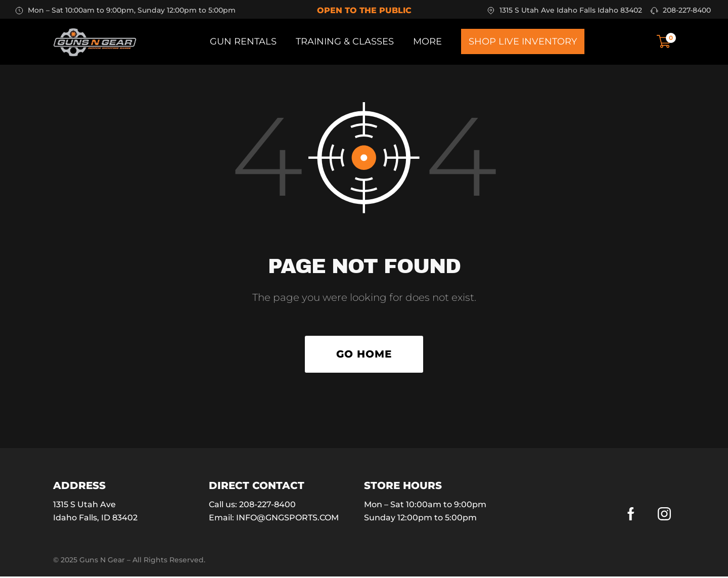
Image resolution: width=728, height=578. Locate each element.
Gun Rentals (243, 41)
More (427, 41)
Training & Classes (345, 41)
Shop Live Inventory (523, 41)
